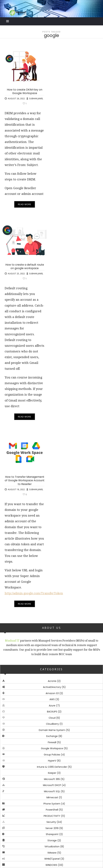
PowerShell (52, 810)
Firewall (52, 742)
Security (51, 822)
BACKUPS (52, 712)
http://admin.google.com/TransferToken (34, 593)
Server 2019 (52, 828)
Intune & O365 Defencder (52, 767)
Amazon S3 (52, 693)
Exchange (52, 736)
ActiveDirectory (52, 687)
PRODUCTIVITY (52, 816)
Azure (52, 706)
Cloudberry (52, 724)
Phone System (52, 804)
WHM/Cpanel (52, 859)
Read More (25, 204)
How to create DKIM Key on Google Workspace (25, 91)
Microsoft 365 (52, 779)
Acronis (52, 681)
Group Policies (52, 755)
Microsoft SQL (52, 791)
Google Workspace (52, 749)
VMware (52, 853)
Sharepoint (52, 834)
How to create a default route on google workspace (25, 267)
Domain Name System (52, 730)
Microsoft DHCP (52, 785)
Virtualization (52, 847)
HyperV (52, 761)
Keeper (52, 773)
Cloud (52, 718)
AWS (52, 700)
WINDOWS (51, 865)
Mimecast (52, 798)
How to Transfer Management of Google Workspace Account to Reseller (25, 481)
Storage (52, 840)
